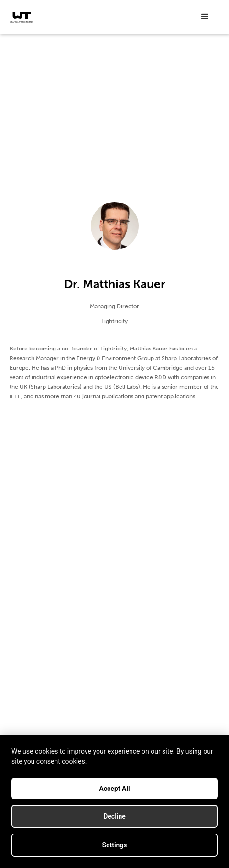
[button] (205, 17)
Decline (114, 816)
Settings (114, 845)
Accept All (114, 789)
